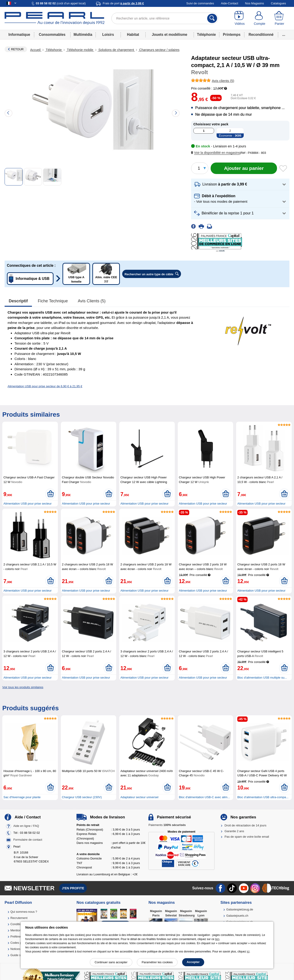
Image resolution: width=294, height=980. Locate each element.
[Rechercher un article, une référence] (165, 18)
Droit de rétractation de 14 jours (246, 825)
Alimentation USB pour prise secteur (28, 504)
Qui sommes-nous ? (24, 912)
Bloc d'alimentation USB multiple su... (262, 678)
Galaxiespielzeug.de (240, 909)
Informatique (19, 35)
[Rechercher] (212, 18)
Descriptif (18, 301)
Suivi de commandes (200, 3)
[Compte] (260, 18)
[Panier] (279, 18)
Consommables (52, 35)
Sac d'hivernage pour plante (22, 797)
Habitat (133, 35)
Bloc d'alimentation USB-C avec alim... (204, 797)
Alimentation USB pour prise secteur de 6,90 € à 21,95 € (45, 386)
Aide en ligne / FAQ (26, 826)
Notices (15, 949)
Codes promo (19, 943)
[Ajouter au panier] (244, 168)
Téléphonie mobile (80, 50)
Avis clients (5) (92, 301)
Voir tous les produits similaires (23, 687)
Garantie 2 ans (234, 831)
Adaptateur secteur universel (139, 797)
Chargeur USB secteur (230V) (82, 797)
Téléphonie (206, 35)
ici (248, 952)
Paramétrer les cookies (157, 962)
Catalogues (278, 3)
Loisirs (108, 35)
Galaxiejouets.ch (237, 916)
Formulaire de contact (28, 840)
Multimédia (83, 35)
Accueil (36, 50)
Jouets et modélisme (170, 35)
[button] (216, 153)
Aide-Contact (230, 3)
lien (217, 939)
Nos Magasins (254, 3)
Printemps (232, 35)
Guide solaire (19, 955)
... (284, 35)
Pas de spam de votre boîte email (247, 837)
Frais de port (123, 3)
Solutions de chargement (116, 50)
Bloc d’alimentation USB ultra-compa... (263, 797)
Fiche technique (53, 301)
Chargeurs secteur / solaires (159, 50)
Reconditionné (261, 35)
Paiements (167, 825)
